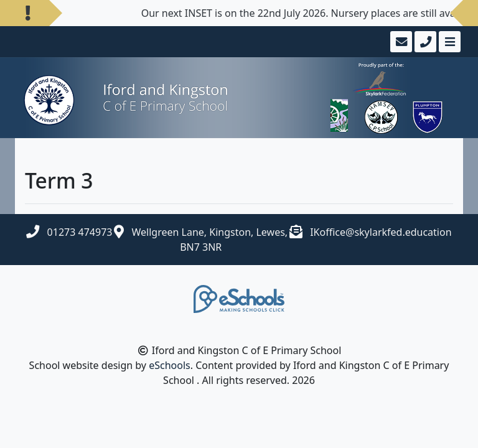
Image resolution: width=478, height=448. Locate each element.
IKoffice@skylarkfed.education (381, 232)
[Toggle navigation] (448, 42)
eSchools (170, 365)
